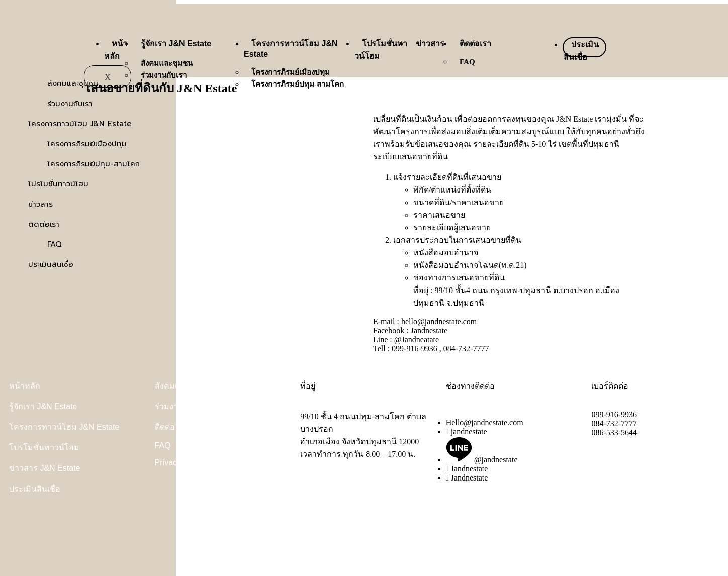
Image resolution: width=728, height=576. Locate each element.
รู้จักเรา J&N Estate (176, 43)
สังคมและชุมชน (167, 63)
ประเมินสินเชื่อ (35, 489)
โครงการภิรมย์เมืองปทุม (291, 72)
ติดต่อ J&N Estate (186, 427)
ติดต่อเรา (475, 43)
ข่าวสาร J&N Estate (44, 468)
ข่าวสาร (430, 43)
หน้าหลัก (25, 386)
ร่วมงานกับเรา (164, 75)
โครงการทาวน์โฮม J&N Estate (64, 427)
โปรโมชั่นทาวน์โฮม (44, 448)
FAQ (467, 62)
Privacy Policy (180, 463)
